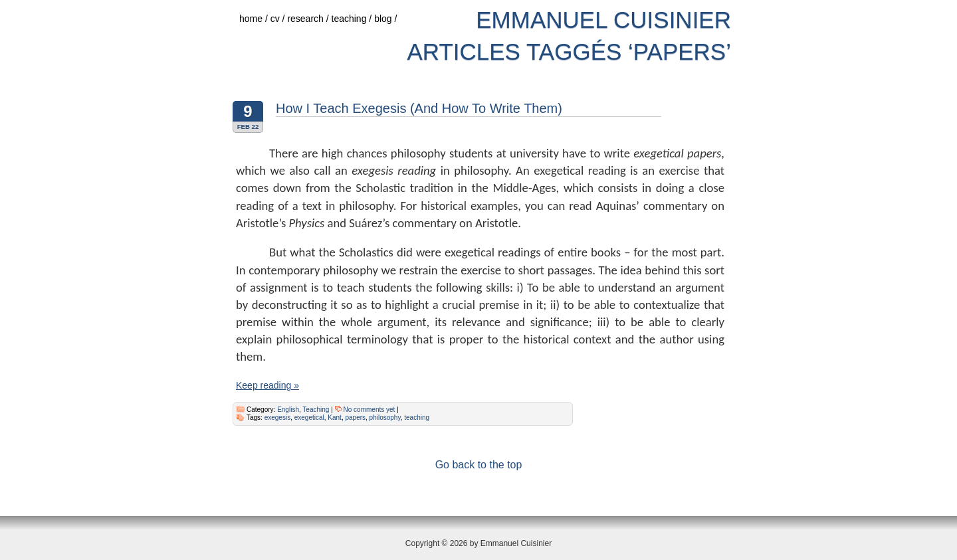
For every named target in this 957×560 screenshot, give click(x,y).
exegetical (309, 418)
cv (279, 19)
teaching (353, 19)
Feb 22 (248, 127)
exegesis (277, 418)
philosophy (385, 418)
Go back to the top (479, 465)
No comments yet (370, 410)
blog (387, 19)
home (255, 19)
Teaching (316, 410)
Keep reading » (267, 385)
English (288, 410)
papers (355, 418)
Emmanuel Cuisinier (603, 20)
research (309, 19)
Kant (335, 418)
